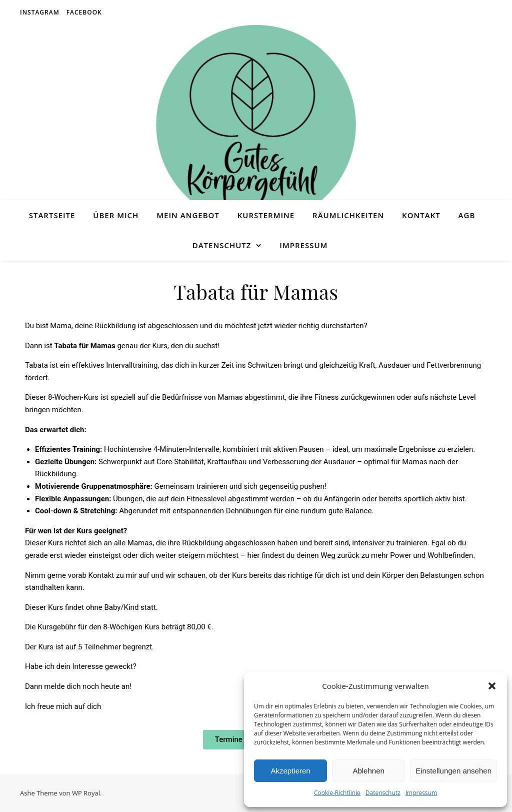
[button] (492, 686)
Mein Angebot (188, 215)
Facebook (84, 12)
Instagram (40, 12)
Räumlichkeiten (348, 215)
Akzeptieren (290, 771)
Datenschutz (383, 793)
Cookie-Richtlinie (337, 793)
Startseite (52, 215)
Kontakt (421, 215)
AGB (467, 215)
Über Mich (116, 215)
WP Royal (86, 793)
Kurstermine (266, 215)
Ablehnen (368, 771)
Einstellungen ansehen (453, 771)
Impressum (421, 793)
